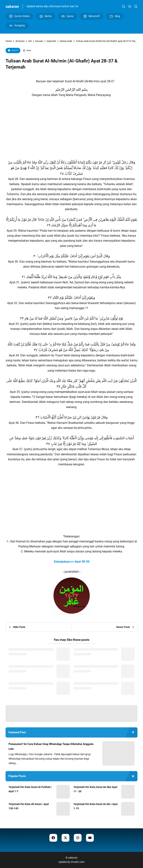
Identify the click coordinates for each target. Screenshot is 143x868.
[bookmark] (136, 6)
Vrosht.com (78, 862)
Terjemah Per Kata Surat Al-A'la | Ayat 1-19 (96, 806)
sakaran (12, 6)
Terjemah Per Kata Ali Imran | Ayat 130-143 (29, 806)
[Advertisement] (72, 128)
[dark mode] (130, 6)
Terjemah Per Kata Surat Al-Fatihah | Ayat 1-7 (30, 789)
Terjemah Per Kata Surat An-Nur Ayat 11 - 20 (95, 789)
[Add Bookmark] (27, 50)
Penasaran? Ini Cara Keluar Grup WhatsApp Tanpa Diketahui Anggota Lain (51, 746)
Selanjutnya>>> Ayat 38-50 (72, 562)
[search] (124, 6)
